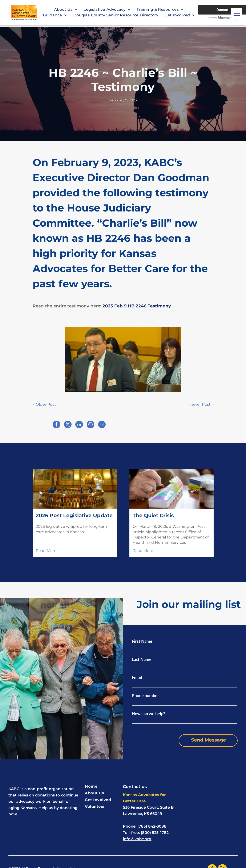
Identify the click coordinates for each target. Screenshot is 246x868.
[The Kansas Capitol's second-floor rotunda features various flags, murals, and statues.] (75, 489)
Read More (46, 551)
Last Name (142, 659)
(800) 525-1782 (155, 827)
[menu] (237, 14)
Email (137, 677)
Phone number (145, 695)
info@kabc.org (137, 833)
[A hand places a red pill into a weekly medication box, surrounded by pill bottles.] (172, 489)
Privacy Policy (68, 863)
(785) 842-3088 (152, 821)
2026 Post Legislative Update (74, 515)
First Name (142, 641)
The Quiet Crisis (153, 515)
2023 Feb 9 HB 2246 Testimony (137, 306)
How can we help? (148, 714)
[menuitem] (66, 10)
